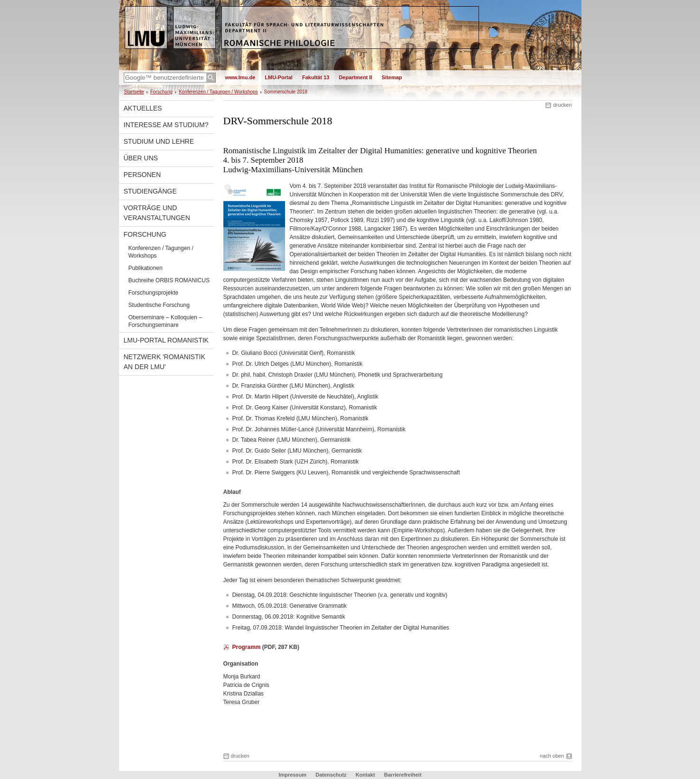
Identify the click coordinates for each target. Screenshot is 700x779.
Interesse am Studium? (166, 125)
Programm (247, 647)
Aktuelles (143, 108)
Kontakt (365, 775)
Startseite (134, 92)
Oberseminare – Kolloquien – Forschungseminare (165, 321)
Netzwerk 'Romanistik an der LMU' (165, 362)
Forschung (161, 92)
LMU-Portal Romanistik (166, 340)
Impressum (292, 775)
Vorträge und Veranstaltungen (157, 213)
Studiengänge (150, 191)
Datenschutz (331, 775)
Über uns (141, 158)
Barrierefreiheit (403, 775)
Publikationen (146, 268)
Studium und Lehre (159, 141)
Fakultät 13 (316, 77)
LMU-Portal (279, 77)
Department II (355, 77)
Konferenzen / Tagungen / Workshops (218, 92)
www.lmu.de (240, 77)
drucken (562, 105)
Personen (143, 175)
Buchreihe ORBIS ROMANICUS (169, 280)
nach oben (552, 756)
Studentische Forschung (159, 305)
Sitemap (392, 77)
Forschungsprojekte (153, 293)
